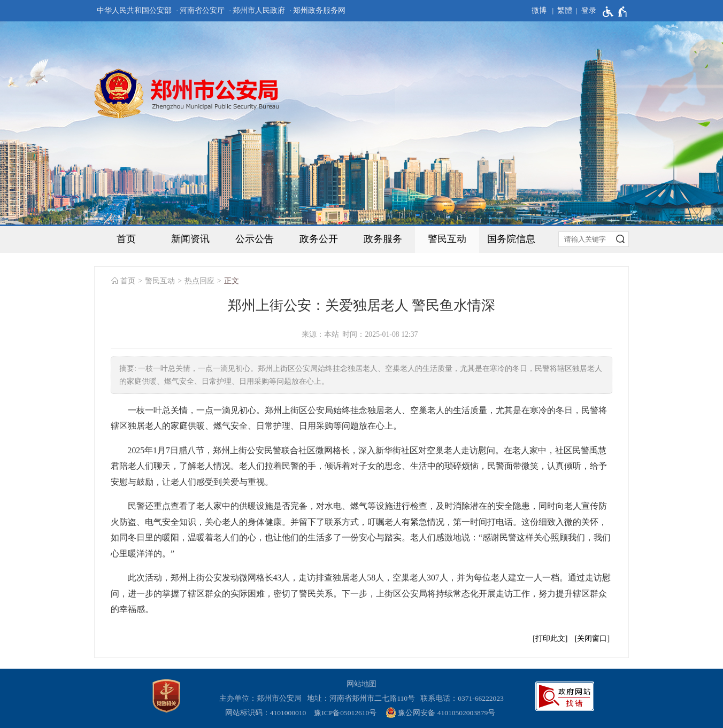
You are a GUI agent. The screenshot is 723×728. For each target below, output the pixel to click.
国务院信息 (511, 239)
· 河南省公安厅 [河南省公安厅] (200, 10)
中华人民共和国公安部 (134, 10)
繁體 (565, 10)
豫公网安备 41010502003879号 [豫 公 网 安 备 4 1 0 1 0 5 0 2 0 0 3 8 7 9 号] (440, 712)
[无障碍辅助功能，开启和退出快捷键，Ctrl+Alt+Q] (615, 12)
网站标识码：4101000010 (267, 713)
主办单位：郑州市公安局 (262, 698)
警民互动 (447, 239)
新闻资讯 (190, 239)
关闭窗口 (592, 638)
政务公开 (319, 239)
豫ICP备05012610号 (345, 713)
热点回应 (199, 281)
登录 (589, 10)
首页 (126, 239)
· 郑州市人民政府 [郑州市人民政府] (257, 10)
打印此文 (550, 638)
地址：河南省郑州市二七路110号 (363, 698)
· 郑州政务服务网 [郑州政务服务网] (318, 10)
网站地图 (361, 684)
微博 (539, 10)
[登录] (584, 11)
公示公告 (255, 239)
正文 (232, 281)
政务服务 (383, 239)
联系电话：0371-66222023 (462, 698)
